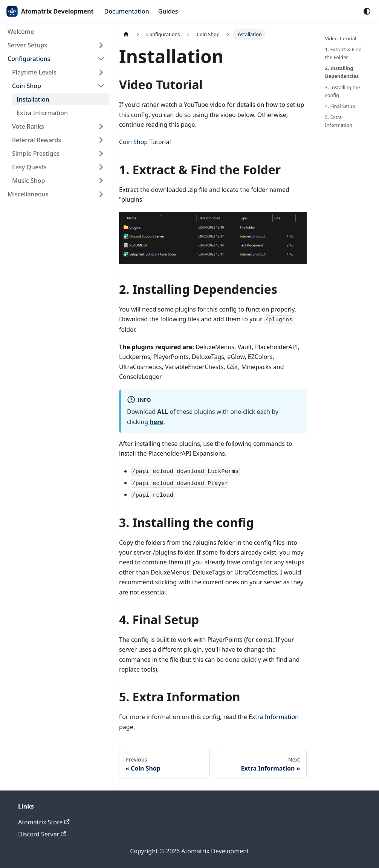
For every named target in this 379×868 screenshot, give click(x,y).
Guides (168, 11)
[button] (56, 45)
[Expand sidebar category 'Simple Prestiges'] (101, 154)
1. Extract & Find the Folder (343, 53)
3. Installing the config (343, 91)
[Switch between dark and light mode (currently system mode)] (367, 11)
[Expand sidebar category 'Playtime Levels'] (101, 72)
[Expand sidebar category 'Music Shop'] (101, 181)
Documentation (127, 11)
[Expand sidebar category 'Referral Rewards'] (101, 140)
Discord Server (42, 834)
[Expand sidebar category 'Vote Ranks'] (101, 126)
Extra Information (274, 717)
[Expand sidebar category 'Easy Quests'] (101, 167)
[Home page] (126, 34)
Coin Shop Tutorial (145, 142)
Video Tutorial (341, 38)
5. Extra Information (339, 121)
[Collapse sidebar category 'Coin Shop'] (101, 86)
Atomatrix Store (44, 822)
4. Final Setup (340, 106)
